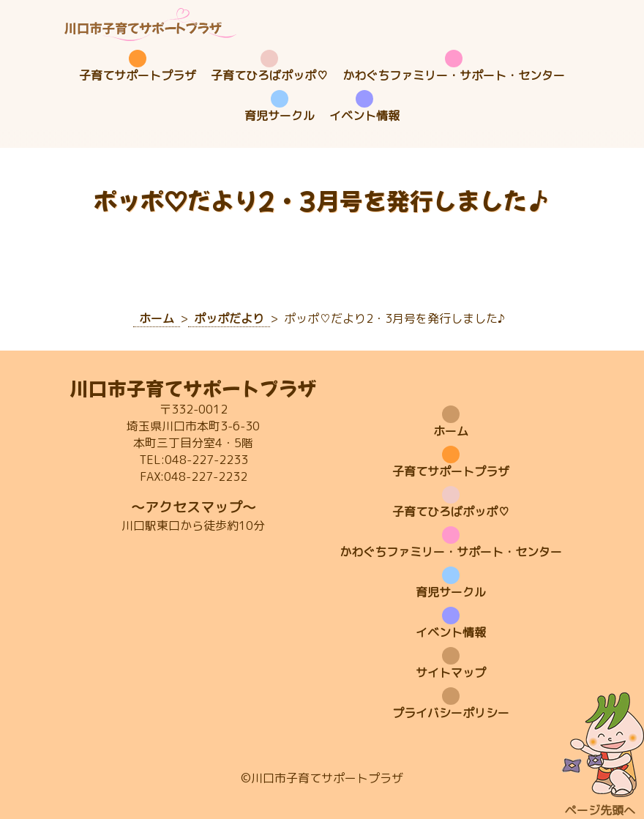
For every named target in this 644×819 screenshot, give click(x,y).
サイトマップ (451, 673)
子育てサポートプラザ (138, 75)
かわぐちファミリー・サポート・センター (454, 75)
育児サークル (280, 116)
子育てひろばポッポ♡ (269, 75)
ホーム (451, 431)
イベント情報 (364, 116)
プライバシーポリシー (451, 713)
